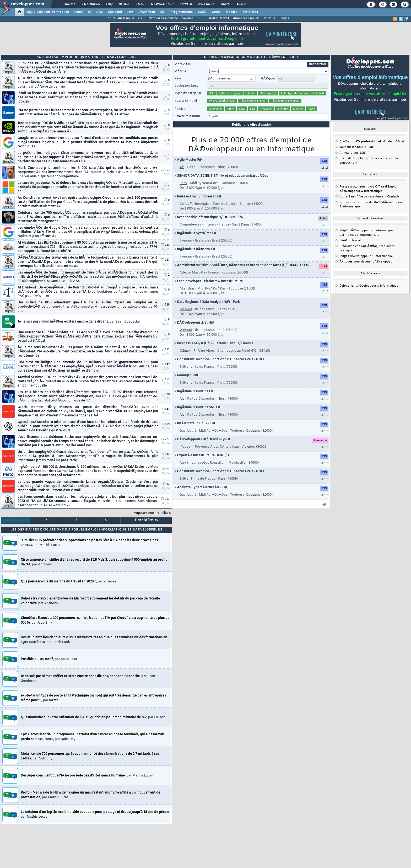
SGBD (202, 12)
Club (241, 4)
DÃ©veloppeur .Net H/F (194, 323)
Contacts (393, 197)
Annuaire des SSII (352, 153)
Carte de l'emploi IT (353, 158)
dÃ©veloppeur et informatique (367, 231)
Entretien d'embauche (162, 18)
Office (216, 12)
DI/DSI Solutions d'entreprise (48, 12)
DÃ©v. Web (147, 12)
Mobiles (231, 12)
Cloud (78, 12)
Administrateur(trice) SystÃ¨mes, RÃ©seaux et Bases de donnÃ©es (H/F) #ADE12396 (241, 265)
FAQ (109, 4)
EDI (163, 12)
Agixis (184, 463)
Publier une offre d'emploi (251, 125)
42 (166, 409)
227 (165, 260)
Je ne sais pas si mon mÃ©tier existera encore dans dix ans (79, 322)
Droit (226, 4)
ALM (99, 12)
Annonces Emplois (246, 18)
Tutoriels (91, 4)
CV (140, 18)
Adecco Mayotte (192, 273)
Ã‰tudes (206, 4)
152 (165, 350)
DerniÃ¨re (146, 520)
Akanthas (187, 289)
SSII (201, 18)
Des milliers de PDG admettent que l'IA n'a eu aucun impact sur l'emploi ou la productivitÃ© (87, 307)
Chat (140, 4)
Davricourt (188, 431)
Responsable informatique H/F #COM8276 (209, 217)
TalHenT (186, 479)
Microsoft (115, 12)
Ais (182, 167)
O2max (185, 351)
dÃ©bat (399, 142)
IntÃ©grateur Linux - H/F (195, 424)
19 (166, 424)
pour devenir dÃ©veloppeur (367, 262)
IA (89, 12)
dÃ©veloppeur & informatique (366, 256)
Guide (388, 142)
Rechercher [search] (318, 65)
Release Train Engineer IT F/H (198, 197)
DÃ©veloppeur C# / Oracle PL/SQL (202, 440)
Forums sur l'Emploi (120, 18)
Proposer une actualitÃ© (152, 513)
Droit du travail (218, 18)
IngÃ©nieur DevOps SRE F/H (198, 408)
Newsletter (162, 4)
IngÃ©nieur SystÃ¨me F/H (196, 233)
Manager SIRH (187, 376)
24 (166, 469)
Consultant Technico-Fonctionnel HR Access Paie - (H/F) (219, 360)
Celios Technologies (195, 204)
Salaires (188, 18)
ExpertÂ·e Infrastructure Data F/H (202, 456)
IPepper (186, 447)
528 (165, 305)
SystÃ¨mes (250, 12)
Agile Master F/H (188, 160)
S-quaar (186, 241)
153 (165, 170)
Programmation (182, 12)
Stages (284, 18)
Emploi (186, 4)
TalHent (186, 367)
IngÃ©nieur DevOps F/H (194, 392)
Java (130, 12)
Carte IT (269, 18)
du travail (350, 240)
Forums (69, 4)
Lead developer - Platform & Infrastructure (209, 281)
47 (166, 365)
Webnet (186, 309)
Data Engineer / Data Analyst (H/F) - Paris (207, 302)
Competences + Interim (198, 225)
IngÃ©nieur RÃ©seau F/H (195, 249)
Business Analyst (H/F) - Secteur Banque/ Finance (214, 344)
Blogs (124, 4)
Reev (183, 183)
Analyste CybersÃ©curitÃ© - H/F (201, 487)
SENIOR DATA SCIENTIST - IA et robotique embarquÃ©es (221, 176)
